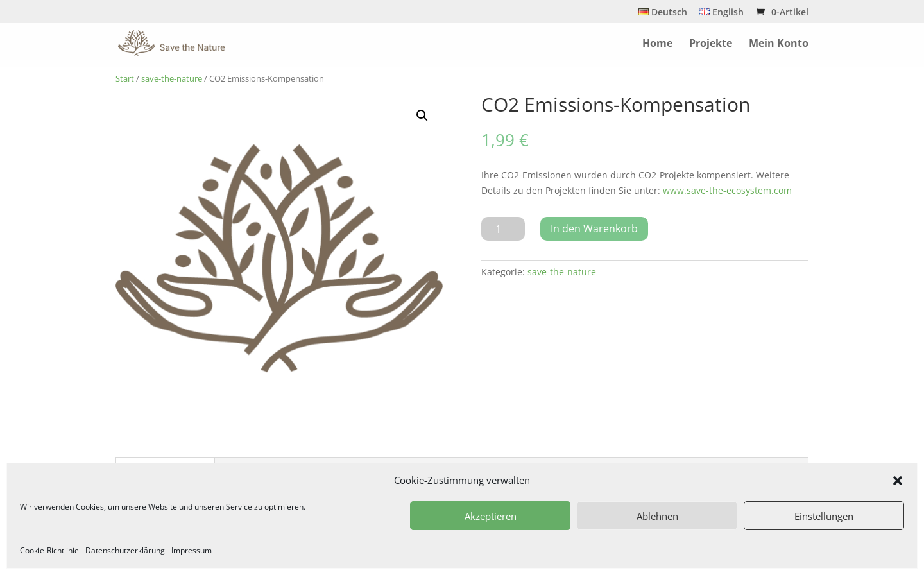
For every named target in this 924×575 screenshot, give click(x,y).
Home (657, 44)
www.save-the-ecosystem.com (727, 190)
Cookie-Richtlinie (49, 550)
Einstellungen (824, 516)
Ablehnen (657, 516)
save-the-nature (172, 78)
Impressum (192, 550)
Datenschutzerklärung (125, 550)
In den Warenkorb (594, 228)
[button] (898, 481)
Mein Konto (779, 44)
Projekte (711, 44)
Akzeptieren (491, 516)
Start (125, 78)
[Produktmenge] (503, 229)
